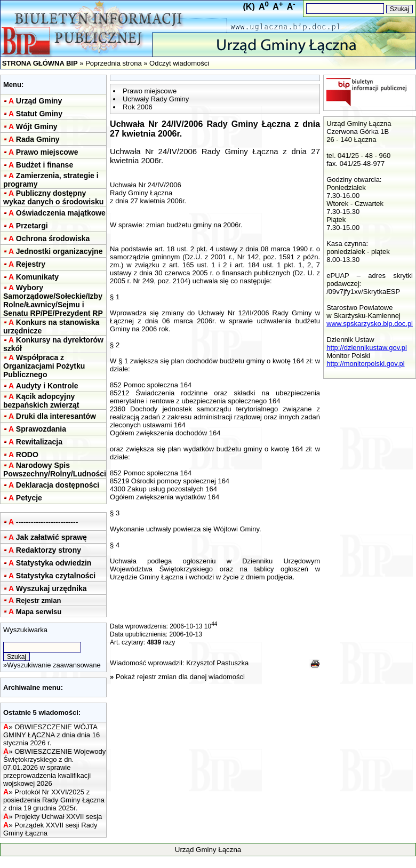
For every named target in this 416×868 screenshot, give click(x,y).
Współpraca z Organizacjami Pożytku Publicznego (44, 366)
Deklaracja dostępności (58, 485)
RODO (27, 455)
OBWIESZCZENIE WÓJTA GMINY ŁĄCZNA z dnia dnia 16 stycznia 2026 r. (51, 735)
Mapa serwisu (39, 612)
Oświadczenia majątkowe (61, 213)
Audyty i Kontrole (47, 386)
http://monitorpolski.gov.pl (365, 364)
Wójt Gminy (37, 126)
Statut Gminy (39, 114)
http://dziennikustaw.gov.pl (367, 348)
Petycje (29, 498)
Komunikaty (37, 277)
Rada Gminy (38, 139)
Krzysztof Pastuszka (217, 663)
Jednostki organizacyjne (59, 251)
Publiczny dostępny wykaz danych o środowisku (53, 197)
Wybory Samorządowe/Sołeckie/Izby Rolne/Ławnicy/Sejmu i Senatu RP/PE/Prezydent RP (53, 300)
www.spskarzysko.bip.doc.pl (370, 324)
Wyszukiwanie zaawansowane (54, 665)
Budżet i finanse (45, 165)
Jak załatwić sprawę (51, 537)
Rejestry (31, 264)
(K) (249, 7)
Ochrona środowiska (53, 238)
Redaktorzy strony (49, 550)
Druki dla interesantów (56, 416)
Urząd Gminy (39, 101)
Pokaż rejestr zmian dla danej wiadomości (180, 677)
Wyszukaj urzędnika (51, 588)
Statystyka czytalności (56, 576)
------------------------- (47, 522)
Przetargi (32, 226)
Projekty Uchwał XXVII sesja (58, 817)
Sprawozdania (41, 429)
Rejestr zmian (39, 600)
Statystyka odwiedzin (54, 563)
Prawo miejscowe (47, 152)
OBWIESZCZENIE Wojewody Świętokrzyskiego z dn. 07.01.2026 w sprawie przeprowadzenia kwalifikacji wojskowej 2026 (54, 767)
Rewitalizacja (39, 442)
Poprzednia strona (114, 63)
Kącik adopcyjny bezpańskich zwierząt (41, 401)
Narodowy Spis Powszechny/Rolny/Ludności (55, 469)
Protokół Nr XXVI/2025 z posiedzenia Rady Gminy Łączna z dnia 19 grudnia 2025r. (54, 800)
